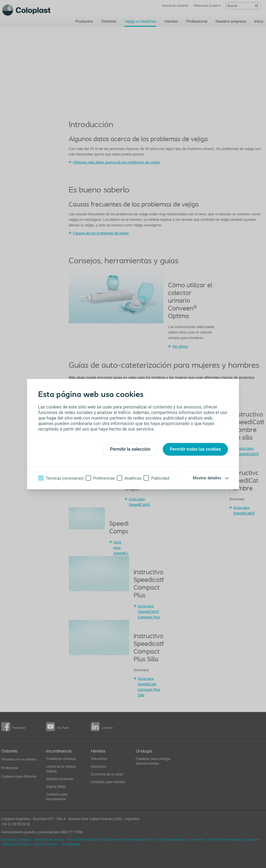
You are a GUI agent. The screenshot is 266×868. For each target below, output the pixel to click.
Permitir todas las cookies (195, 449)
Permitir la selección (130, 449)
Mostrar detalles (207, 478)
